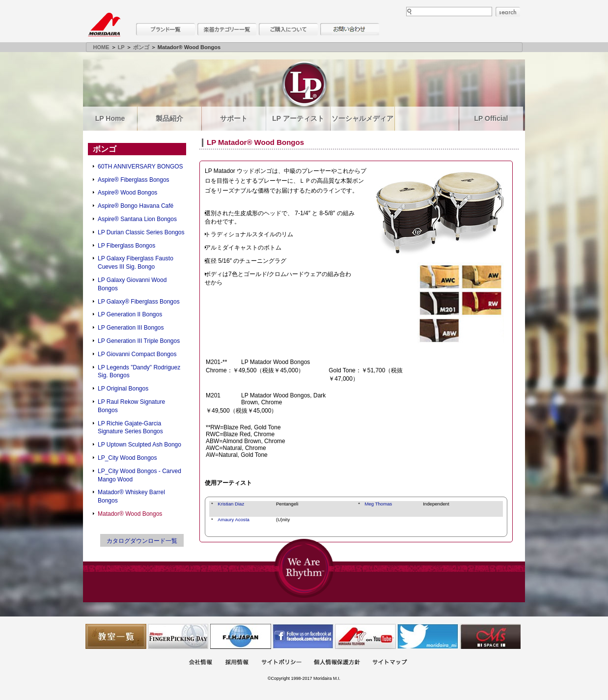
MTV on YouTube (365, 636)
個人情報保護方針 (337, 663)
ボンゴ (141, 47)
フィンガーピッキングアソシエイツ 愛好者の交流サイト (178, 636)
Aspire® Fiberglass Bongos (134, 180)
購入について (288, 29)
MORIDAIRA (104, 25)
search (508, 12)
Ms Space (490, 636)
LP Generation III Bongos (131, 328)
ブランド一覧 (166, 29)
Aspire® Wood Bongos (127, 193)
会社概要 (200, 663)
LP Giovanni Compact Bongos (137, 354)
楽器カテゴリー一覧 (227, 29)
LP (121, 47)
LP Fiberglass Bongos (126, 246)
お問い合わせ (350, 29)
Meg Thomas (379, 504)
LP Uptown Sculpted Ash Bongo (139, 445)
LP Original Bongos (123, 389)
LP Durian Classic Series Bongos (141, 232)
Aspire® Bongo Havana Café (136, 206)
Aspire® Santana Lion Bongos (137, 219)
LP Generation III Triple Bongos (139, 341)
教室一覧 (116, 636)
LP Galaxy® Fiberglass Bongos (139, 302)
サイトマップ (389, 663)
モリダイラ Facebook (303, 636)
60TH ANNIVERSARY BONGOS (140, 167)
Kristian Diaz (231, 504)
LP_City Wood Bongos (127, 458)
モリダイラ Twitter (428, 636)
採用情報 (237, 663)
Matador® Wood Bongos (130, 514)
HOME (101, 47)
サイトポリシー (281, 663)
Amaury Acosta (234, 519)
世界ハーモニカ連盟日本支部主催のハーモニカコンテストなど (241, 636)
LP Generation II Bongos (130, 314)
